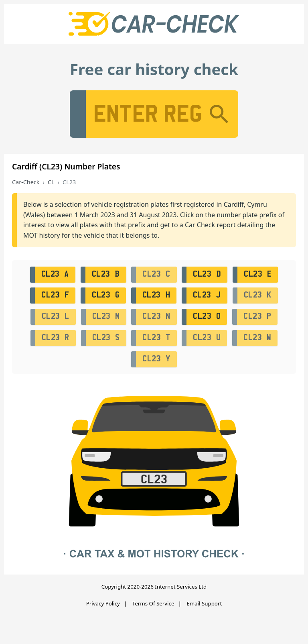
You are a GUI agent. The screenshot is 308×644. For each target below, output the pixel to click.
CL (51, 182)
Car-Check (26, 182)
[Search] (219, 114)
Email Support (204, 603)
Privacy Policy (103, 603)
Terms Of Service (153, 603)
